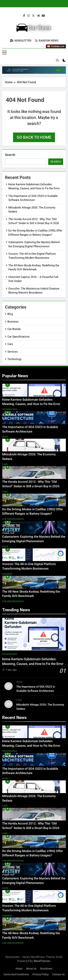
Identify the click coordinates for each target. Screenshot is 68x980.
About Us (31, 969)
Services (13, 352)
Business (13, 322)
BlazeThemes (42, 961)
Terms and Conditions (16, 974)
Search (10, 155)
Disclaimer (46, 969)
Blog (10, 314)
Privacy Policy (41, 974)
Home (19, 969)
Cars (10, 344)
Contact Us (58, 974)
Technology (14, 359)
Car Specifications (18, 337)
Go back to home (34, 137)
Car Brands (14, 329)
